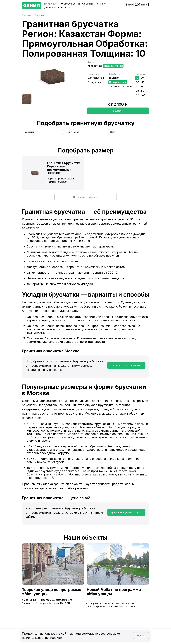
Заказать (118, 111)
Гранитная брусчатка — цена (126, 513)
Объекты (88, 4)
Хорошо (141, 636)
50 (138, 86)
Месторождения (70, 4)
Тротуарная (94, 82)
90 (138, 95)
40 (143, 82)
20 (142, 78)
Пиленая (114, 78)
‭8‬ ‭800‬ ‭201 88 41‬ (137, 4)
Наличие (101, 4)
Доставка (50, 8)
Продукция (51, 4)
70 (137, 91)
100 (143, 95)
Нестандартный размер (86, 197)
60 (143, 86)
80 (143, 91)
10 (137, 78)
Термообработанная (121, 86)
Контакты (64, 8)
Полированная (118, 82)
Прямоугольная (113, 66)
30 (138, 82)
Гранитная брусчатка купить (126, 366)
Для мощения (96, 78)
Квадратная (95, 66)
